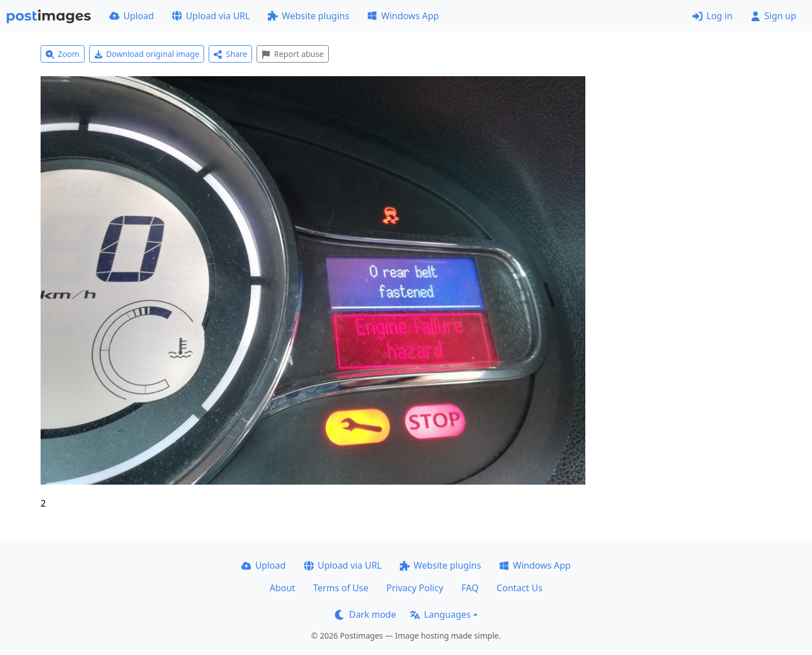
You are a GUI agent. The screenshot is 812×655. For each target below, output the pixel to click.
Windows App (403, 16)
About (282, 588)
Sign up (773, 16)
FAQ (470, 588)
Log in (712, 16)
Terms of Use (341, 588)
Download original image (147, 54)
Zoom (63, 54)
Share (230, 54)
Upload (132, 16)
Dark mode (365, 614)
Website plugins (308, 16)
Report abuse (292, 54)
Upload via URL (211, 16)
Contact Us (520, 588)
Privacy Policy (415, 588)
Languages (440, 614)
